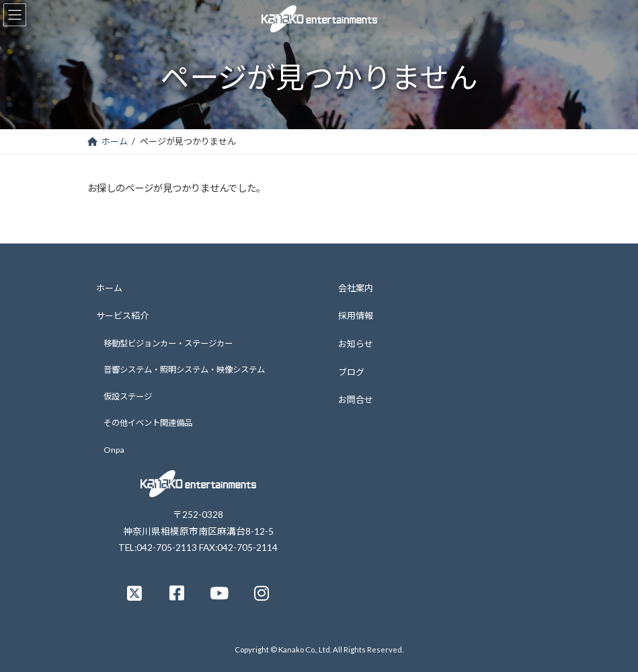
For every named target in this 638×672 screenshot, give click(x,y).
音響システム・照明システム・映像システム (184, 370)
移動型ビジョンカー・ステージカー (168, 343)
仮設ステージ (128, 397)
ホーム (109, 287)
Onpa (114, 450)
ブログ (351, 371)
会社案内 (356, 287)
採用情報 (356, 315)
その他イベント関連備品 (148, 423)
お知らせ (356, 344)
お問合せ (356, 400)
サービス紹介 (122, 315)
